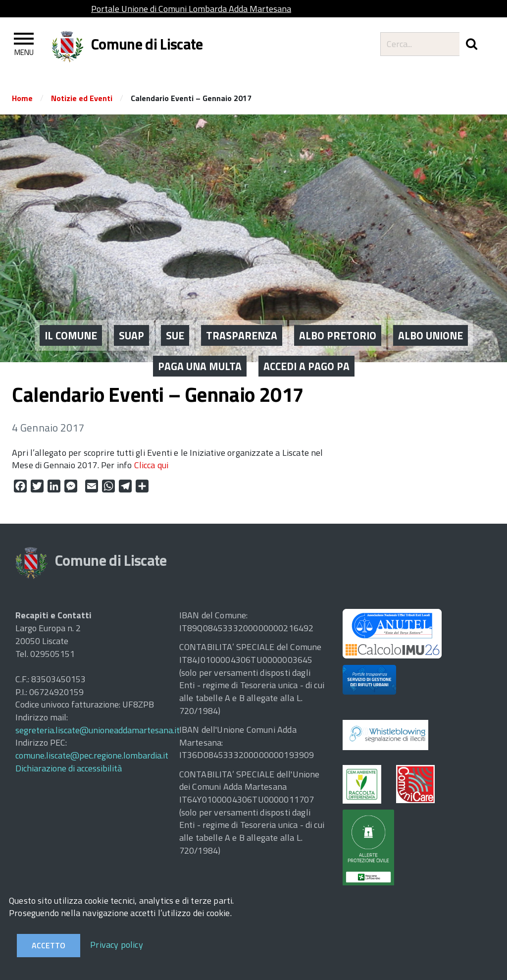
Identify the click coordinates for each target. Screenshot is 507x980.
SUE (175, 310)
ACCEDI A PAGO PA (306, 340)
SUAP (131, 310)
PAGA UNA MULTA (200, 340)
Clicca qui (152, 465)
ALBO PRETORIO (338, 310)
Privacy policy (117, 945)
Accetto (49, 945)
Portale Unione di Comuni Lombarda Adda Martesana (191, 9)
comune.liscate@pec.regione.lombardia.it (92, 755)
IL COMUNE (71, 310)
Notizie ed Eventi (82, 98)
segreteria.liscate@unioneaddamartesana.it (98, 730)
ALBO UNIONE (431, 310)
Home (22, 98)
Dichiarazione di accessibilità (69, 768)
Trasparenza (242, 310)
